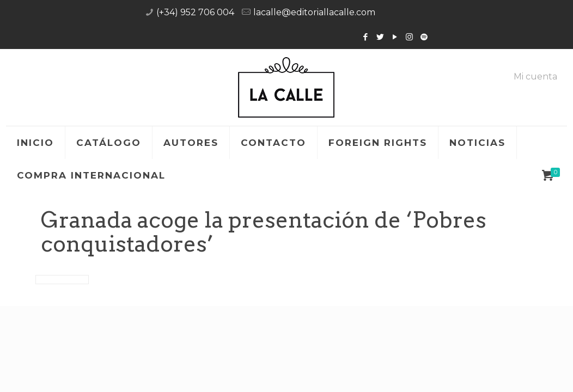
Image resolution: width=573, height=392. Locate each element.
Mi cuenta (535, 77)
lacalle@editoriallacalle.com (314, 12)
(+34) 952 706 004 (195, 12)
